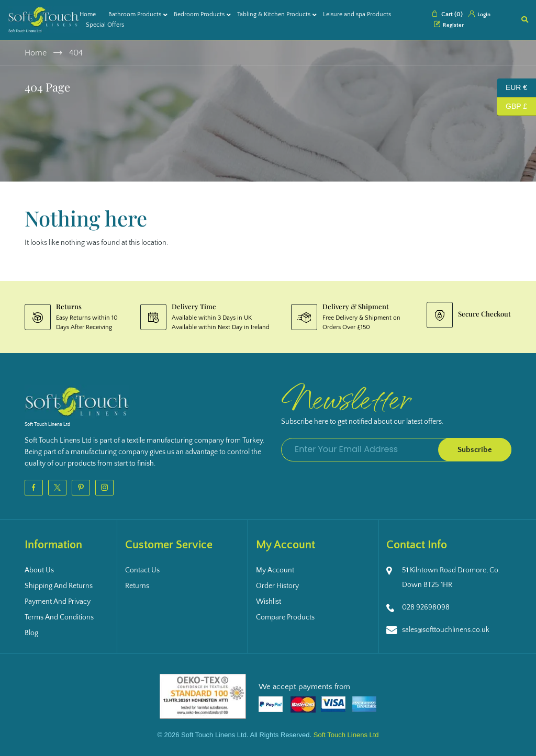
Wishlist (269, 602)
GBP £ (512, 107)
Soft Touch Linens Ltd (346, 735)
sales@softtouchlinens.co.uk (446, 630)
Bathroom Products (135, 14)
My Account (275, 570)
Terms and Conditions (59, 617)
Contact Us (142, 570)
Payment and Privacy (58, 602)
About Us (39, 570)
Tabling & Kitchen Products (274, 14)
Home (88, 14)
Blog (31, 633)
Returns (137, 586)
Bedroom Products (199, 14)
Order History (277, 586)
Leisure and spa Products (357, 14)
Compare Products (285, 617)
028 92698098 (426, 607)
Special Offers (105, 25)
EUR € (512, 88)
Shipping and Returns (59, 586)
